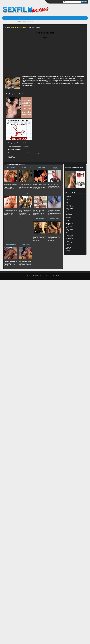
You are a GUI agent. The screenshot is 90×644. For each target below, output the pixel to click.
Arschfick (68, 199)
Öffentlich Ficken (69, 223)
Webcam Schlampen (31, 18)
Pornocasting (69, 226)
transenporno (38, 153)
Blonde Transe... (55, 193)
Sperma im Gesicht (70, 243)
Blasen (67, 202)
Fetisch (67, 210)
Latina (67, 219)
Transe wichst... (26, 244)
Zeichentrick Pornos (70, 252)
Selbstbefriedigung (70, 237)
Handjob (68, 216)
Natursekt (68, 222)
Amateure (68, 198)
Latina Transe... (11, 167)
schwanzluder (30, 153)
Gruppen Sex (69, 214)
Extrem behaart (69, 207)
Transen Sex (13, 21)
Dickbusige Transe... (11, 193)
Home (5, 18)
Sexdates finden (12, 18)
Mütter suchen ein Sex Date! (18, 27)
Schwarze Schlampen (71, 234)
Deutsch (67, 204)
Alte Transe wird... (40, 219)
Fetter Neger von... (26, 167)
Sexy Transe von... (11, 244)
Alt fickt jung (68, 196)
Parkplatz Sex (21, 18)
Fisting (67, 213)
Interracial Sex (69, 217)
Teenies (67, 246)
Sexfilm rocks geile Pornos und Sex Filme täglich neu (51, 276)
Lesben (67, 220)
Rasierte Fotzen (69, 229)
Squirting (68, 244)
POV (67, 228)
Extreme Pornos (69, 208)
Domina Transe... (55, 219)
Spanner (68, 241)
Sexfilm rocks (5, 21)
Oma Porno (68, 225)
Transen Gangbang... (26, 193)
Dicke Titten (68, 205)
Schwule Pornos (69, 235)
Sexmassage (69, 240)
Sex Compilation (69, 238)
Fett (66, 211)
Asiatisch (68, 201)
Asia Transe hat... (40, 193)
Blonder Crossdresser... (55, 168)
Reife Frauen (69, 231)
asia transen (16, 153)
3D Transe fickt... (40, 167)
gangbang (23, 153)
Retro (67, 232)
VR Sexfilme (68, 249)
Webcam (68, 250)
